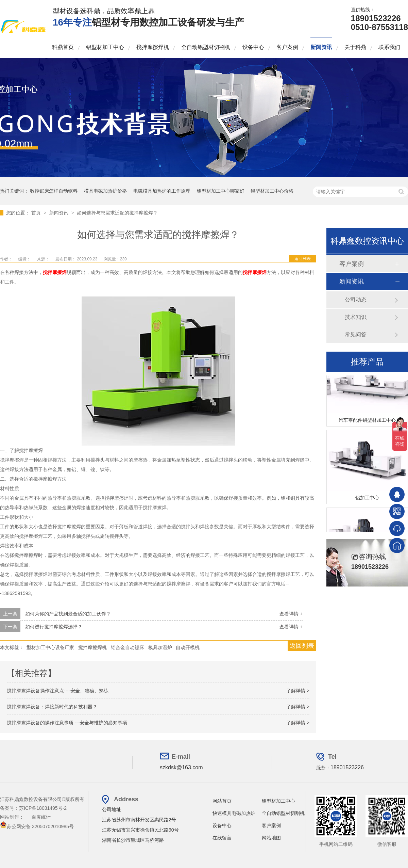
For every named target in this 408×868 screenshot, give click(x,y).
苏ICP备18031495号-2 (43, 808)
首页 (37, 213)
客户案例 (287, 47)
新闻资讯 (321, 47)
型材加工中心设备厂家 (50, 647)
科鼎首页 (63, 47)
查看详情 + (291, 614)
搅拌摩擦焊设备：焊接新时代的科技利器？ (52, 707)
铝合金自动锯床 (128, 647)
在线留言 (222, 838)
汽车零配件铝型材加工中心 (367, 423)
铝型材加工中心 (105, 47)
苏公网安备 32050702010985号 (37, 826)
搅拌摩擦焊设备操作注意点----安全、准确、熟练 (58, 691)
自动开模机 (188, 647)
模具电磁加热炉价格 (105, 191)
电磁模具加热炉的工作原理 (162, 191)
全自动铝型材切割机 (206, 47)
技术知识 (356, 317)
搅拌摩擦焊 (55, 272)
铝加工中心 (367, 500)
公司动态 (356, 300)
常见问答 (356, 334)
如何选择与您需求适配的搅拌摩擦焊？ (117, 213)
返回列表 (303, 259)
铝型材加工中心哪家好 (221, 191)
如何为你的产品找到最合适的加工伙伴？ (68, 614)
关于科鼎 (355, 47)
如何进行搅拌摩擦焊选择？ (54, 627)
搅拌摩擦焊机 (153, 47)
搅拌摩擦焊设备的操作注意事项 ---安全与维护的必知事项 (67, 723)
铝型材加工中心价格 (272, 191)
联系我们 (389, 47)
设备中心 (253, 47)
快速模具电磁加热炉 (234, 813)
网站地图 (271, 838)
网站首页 (222, 801)
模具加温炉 (160, 647)
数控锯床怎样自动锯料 (54, 191)
